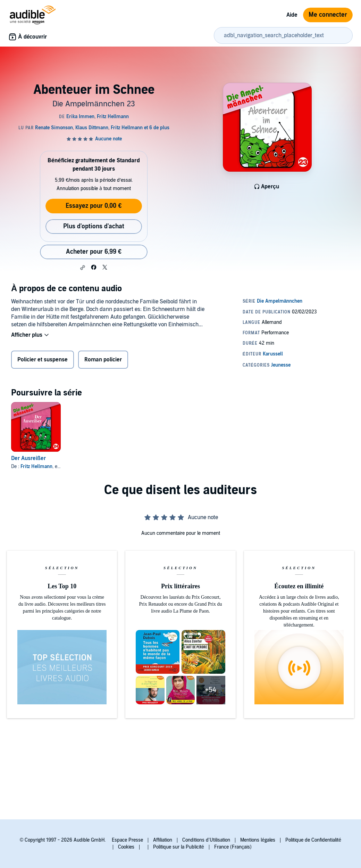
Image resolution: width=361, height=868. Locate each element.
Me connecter (328, 15)
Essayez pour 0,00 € (94, 206)
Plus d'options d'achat (94, 226)
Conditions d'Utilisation (206, 840)
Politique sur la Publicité (179, 847)
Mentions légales (258, 840)
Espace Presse (127, 840)
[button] (83, 268)
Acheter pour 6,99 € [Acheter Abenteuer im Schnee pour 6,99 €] (94, 252)
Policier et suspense (43, 360)
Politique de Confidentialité (313, 840)
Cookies (126, 847)
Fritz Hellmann (36, 466)
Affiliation (163, 840)
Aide (292, 15)
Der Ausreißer (28, 458)
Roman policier (103, 360)
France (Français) (233, 847)
